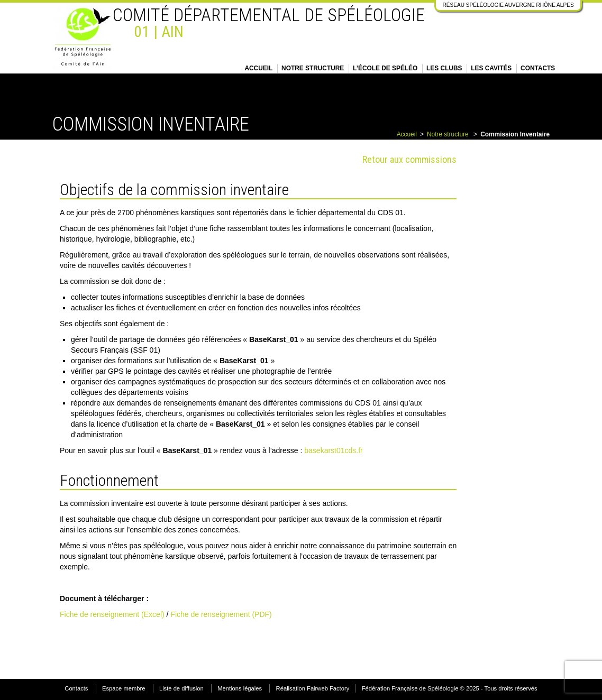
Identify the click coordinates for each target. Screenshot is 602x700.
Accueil (258, 68)
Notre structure (313, 68)
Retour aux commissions (409, 159)
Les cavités (491, 68)
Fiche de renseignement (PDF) (221, 614)
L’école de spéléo (385, 68)
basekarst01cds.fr (334, 450)
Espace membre (124, 688)
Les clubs (444, 68)
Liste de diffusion (181, 688)
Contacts (538, 68)
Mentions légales (240, 688)
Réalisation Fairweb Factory (313, 688)
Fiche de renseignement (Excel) (112, 614)
